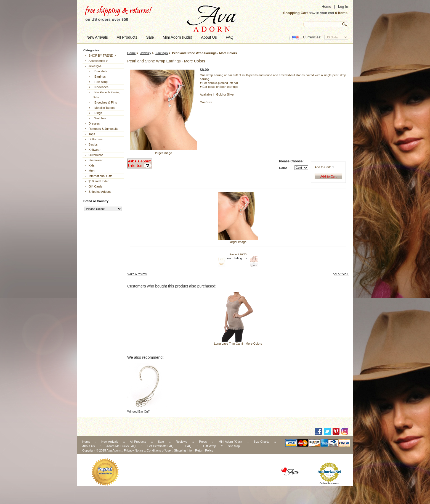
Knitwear (95, 150)
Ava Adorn (114, 450)
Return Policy (204, 450)
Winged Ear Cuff (138, 411)
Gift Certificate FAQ (160, 446)
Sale (161, 442)
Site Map (234, 446)
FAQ (189, 446)
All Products (138, 442)
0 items (341, 13)
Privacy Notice (134, 450)
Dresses (94, 123)
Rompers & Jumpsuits (103, 129)
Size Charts (262, 442)
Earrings (162, 53)
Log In (343, 6)
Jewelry (145, 53)
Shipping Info (183, 450)
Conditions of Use (159, 450)
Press (203, 442)
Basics (93, 144)
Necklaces (101, 87)
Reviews (182, 442)
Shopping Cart (296, 13)
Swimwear (96, 160)
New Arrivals (110, 442)
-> (95, 66)
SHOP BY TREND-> (102, 56)
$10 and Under (99, 181)
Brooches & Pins (105, 102)
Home (326, 6)
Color (283, 168)
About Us (88, 446)
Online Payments (329, 483)
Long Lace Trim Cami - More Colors (238, 344)
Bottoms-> (95, 139)
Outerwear (96, 155)
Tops (92, 134)
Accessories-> (98, 61)
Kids (91, 165)
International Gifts (100, 176)
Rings (97, 113)
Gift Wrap (209, 446)
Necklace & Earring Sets (107, 95)
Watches (99, 118)
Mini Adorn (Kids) (230, 442)
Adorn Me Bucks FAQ (121, 446)
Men (91, 171)
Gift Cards (95, 186)
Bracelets (100, 71)
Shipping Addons (100, 192)
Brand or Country (96, 201)
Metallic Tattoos (104, 108)
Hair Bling (100, 82)
